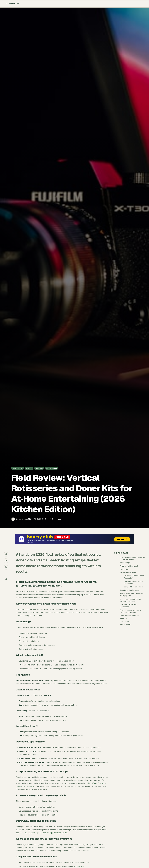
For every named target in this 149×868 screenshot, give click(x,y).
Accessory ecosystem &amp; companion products (131, 600)
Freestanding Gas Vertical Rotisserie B (134, 582)
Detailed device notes (128, 572)
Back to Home (12, 4)
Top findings (124, 569)
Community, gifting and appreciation (128, 606)
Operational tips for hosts (129, 590)
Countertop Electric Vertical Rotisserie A (134, 577)
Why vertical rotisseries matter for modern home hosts (132, 558)
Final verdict (124, 621)
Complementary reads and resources (130, 617)
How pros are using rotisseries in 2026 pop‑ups (132, 595)
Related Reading (126, 624)
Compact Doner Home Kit (134, 587)
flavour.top (79, 866)
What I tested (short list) (129, 566)
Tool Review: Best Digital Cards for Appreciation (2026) (43, 833)
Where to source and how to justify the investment (130, 611)
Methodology (125, 563)
